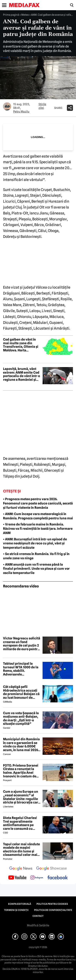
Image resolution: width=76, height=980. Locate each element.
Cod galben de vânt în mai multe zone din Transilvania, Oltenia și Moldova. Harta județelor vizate (21, 345)
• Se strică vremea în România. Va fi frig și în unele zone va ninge (36, 556)
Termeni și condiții (16, 910)
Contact (38, 916)
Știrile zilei (42, 106)
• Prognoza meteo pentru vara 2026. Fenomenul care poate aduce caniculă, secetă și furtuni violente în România (38, 503)
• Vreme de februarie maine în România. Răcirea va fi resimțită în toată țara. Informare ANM (38, 529)
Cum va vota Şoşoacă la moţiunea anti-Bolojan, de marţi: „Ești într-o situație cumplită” (21, 718)
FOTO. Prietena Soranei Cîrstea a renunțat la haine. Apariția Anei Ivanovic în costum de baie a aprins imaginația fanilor (22, 771)
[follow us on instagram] (37, 878)
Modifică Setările (38, 925)
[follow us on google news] (21, 869)
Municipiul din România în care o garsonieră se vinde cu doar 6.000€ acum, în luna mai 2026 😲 (21, 745)
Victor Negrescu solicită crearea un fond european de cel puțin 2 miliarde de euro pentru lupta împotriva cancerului (22, 644)
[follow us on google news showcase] (51, 869)
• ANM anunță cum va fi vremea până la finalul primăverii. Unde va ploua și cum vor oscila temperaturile (36, 569)
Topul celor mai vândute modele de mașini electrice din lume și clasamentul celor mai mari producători (21, 850)
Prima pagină (11, 15)
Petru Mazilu (21, 111)
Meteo (25, 15)
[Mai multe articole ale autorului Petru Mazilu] (7, 106)
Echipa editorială (20, 904)
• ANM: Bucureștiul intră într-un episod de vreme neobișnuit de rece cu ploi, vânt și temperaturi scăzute (35, 544)
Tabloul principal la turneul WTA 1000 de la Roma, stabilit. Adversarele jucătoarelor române (21, 669)
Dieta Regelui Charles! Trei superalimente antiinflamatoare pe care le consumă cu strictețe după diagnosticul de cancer (21, 823)
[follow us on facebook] (58, 878)
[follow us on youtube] (17, 878)
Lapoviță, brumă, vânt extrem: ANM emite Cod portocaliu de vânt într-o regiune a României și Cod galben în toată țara (21, 374)
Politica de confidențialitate (53, 910)
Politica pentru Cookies (52, 904)
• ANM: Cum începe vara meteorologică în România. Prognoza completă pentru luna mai (38, 516)
